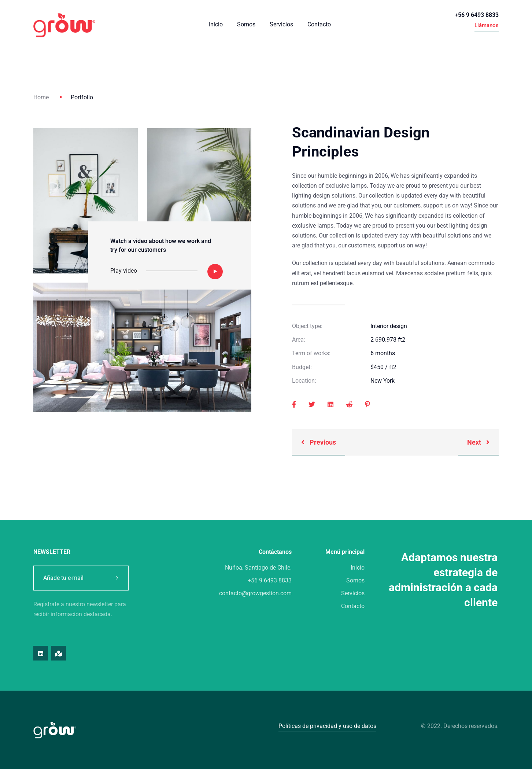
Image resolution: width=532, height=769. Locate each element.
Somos (246, 24)
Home (41, 97)
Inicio (216, 24)
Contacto (319, 24)
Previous (319, 442)
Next (478, 442)
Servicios (281, 24)
